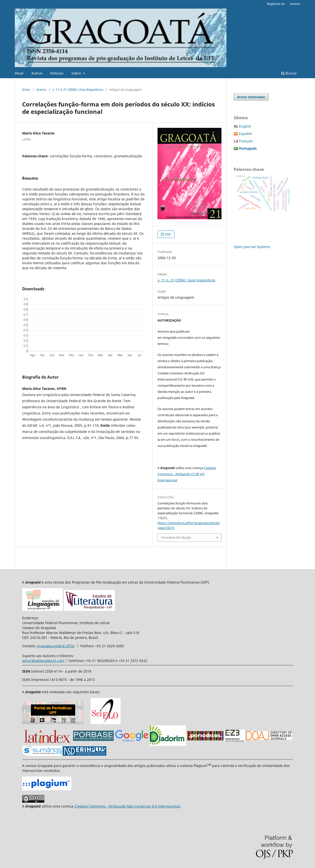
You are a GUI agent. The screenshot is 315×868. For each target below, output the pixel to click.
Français (246, 141)
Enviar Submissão (251, 97)
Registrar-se (276, 4)
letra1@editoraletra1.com (43, 661)
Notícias (57, 73)
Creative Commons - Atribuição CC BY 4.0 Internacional (187, 474)
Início (26, 89)
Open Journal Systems (252, 247)
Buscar (289, 73)
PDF (168, 234)
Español (245, 134)
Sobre (77, 73)
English (245, 126)
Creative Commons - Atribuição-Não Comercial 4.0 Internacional (127, 806)
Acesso (295, 4)
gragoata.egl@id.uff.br (56, 646)
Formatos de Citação (176, 537)
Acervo (37, 73)
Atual (19, 73)
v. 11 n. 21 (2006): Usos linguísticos (78, 89)
